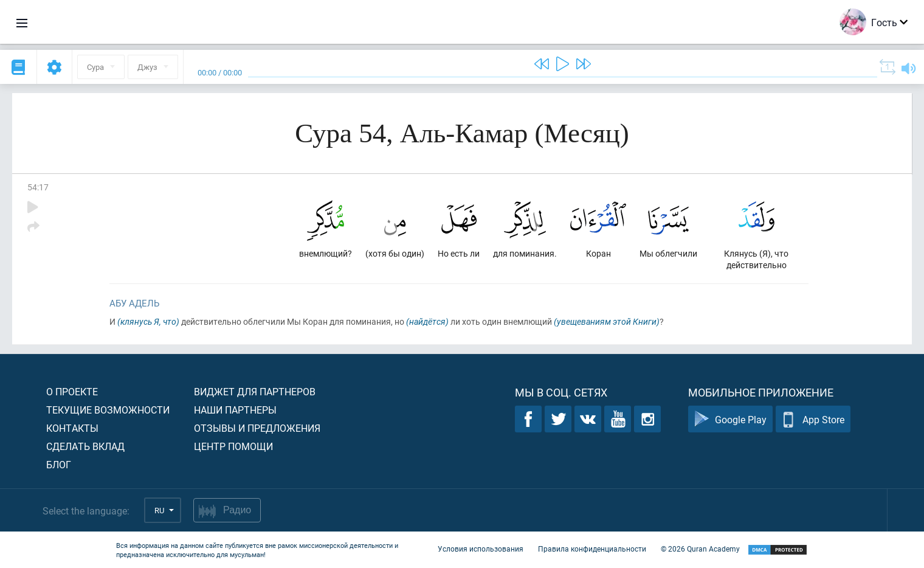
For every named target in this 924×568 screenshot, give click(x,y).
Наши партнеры (235, 410)
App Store (813, 419)
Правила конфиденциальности (592, 549)
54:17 (38, 187)
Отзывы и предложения (257, 428)
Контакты (72, 428)
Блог (59, 464)
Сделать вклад (85, 446)
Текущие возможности (108, 410)
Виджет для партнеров (255, 391)
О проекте (72, 391)
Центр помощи (233, 446)
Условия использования (481, 549)
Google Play (730, 419)
